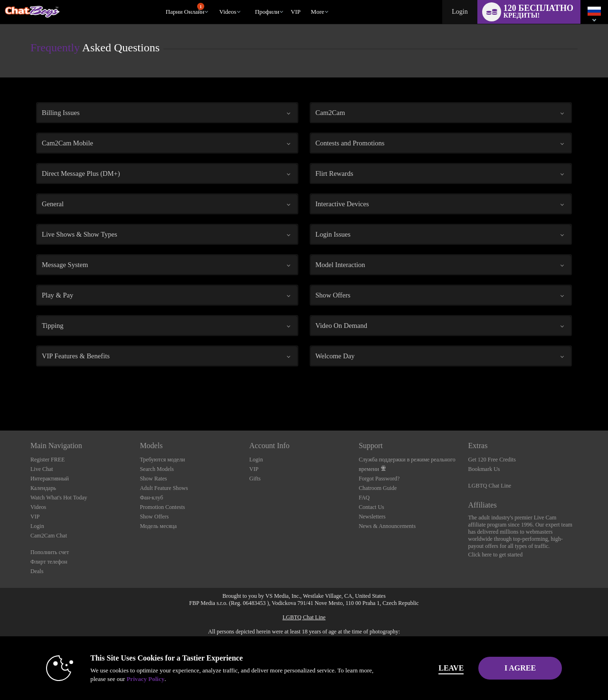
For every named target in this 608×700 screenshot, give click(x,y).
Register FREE (47, 460)
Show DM (0, 395)
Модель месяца (158, 526)
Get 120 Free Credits (492, 460)
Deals (37, 571)
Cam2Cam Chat (49, 536)
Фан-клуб (151, 498)
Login (460, 12)
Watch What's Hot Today (59, 498)
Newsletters (372, 517)
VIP (296, 12)
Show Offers (154, 517)
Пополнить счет (50, 552)
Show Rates (153, 479)
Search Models (157, 469)
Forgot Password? (379, 479)
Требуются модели (162, 460)
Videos (228, 12)
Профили (267, 12)
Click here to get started (496, 555)
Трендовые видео (215, 0)
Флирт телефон (49, 562)
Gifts (255, 479)
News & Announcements (387, 526)
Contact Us (371, 507)
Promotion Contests (162, 507)
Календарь (43, 488)
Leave (437, 668)
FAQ (364, 498)
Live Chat (42, 469)
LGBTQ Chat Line (490, 486)
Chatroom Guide (378, 488)
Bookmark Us (484, 469)
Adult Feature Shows (164, 488)
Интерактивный (50, 479)
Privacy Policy (131, 679)
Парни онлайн (185, 9)
